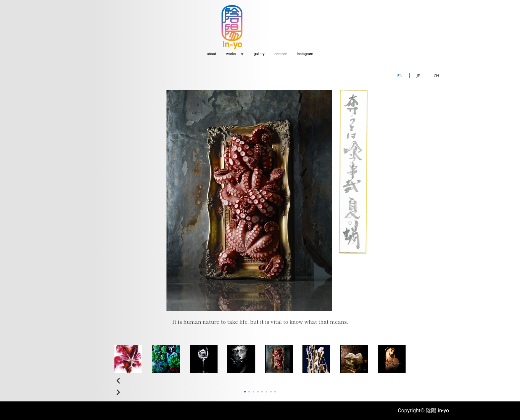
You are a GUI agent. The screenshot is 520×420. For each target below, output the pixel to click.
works (231, 54)
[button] (260, 381)
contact (281, 54)
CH (436, 75)
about (212, 54)
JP (418, 75)
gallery (259, 54)
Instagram (305, 54)
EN (400, 75)
